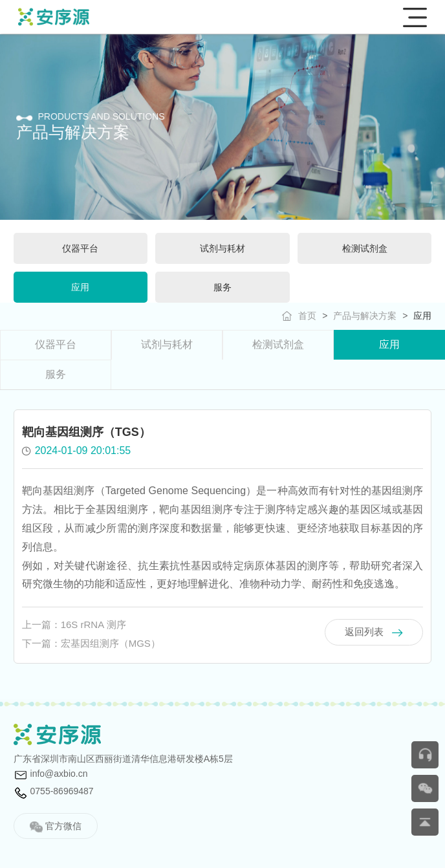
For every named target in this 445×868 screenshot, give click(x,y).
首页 (307, 316)
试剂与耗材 (167, 344)
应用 (422, 316)
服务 (56, 374)
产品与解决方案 (365, 316)
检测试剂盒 (278, 344)
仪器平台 (56, 344)
